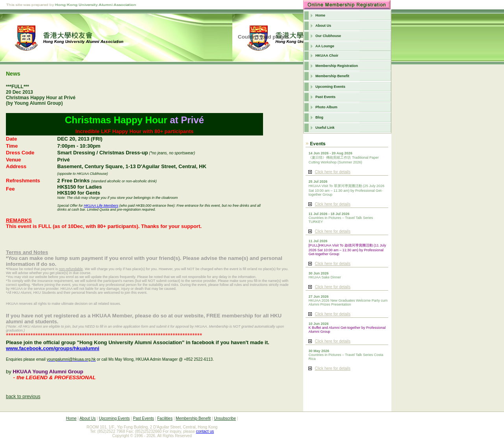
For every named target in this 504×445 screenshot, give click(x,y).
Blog (319, 117)
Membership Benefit (332, 76)
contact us (205, 431)
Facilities (165, 418)
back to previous (23, 397)
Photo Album (326, 107)
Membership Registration (337, 66)
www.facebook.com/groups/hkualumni (53, 348)
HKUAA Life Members (101, 206)
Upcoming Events (330, 87)
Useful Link (325, 128)
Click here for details (333, 172)
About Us (323, 26)
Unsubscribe (225, 418)
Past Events (325, 97)
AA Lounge (325, 46)
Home (320, 15)
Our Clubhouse (328, 36)
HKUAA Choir (327, 56)
